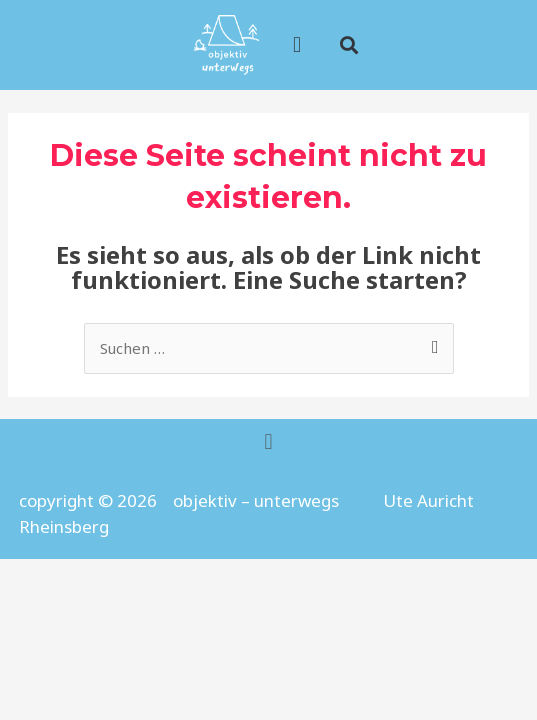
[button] (349, 45)
